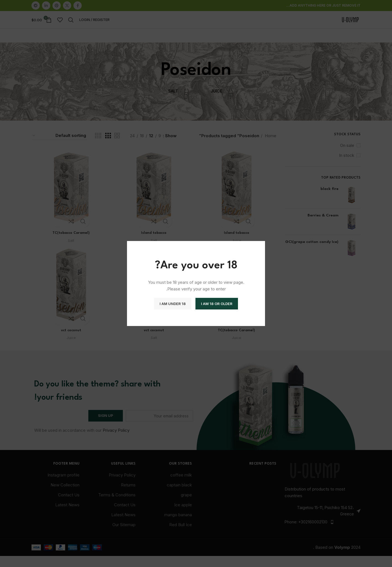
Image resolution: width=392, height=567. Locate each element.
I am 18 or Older (217, 304)
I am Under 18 (173, 304)
